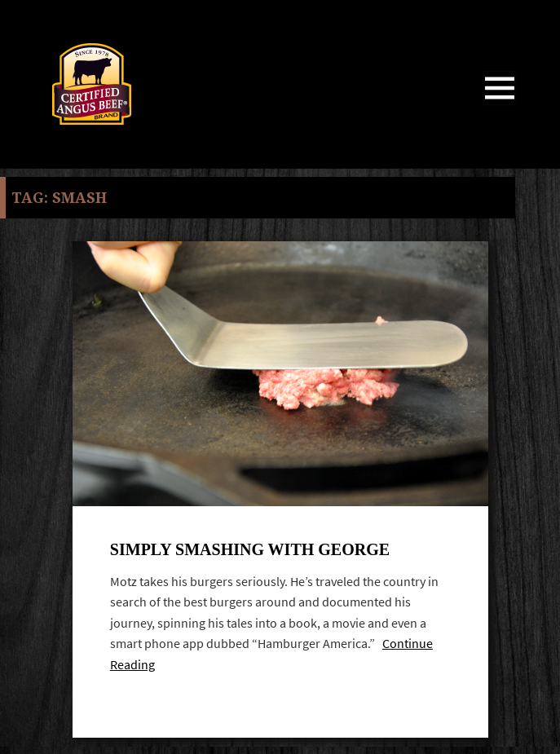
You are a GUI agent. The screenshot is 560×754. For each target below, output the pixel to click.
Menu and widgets (500, 105)
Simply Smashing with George (250, 549)
